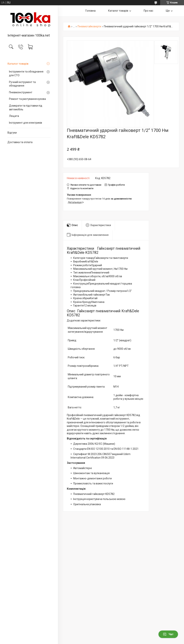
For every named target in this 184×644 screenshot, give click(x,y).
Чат (168, 634)
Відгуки (12, 133)
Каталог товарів (18, 64)
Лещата (14, 116)
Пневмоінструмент (21, 92)
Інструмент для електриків (26, 123)
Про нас (148, 11)
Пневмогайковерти (89, 27)
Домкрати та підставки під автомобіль (26, 108)
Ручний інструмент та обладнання (22, 84)
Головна (90, 11)
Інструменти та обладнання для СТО (26, 73)
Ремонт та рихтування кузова (27, 99)
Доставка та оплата (20, 142)
